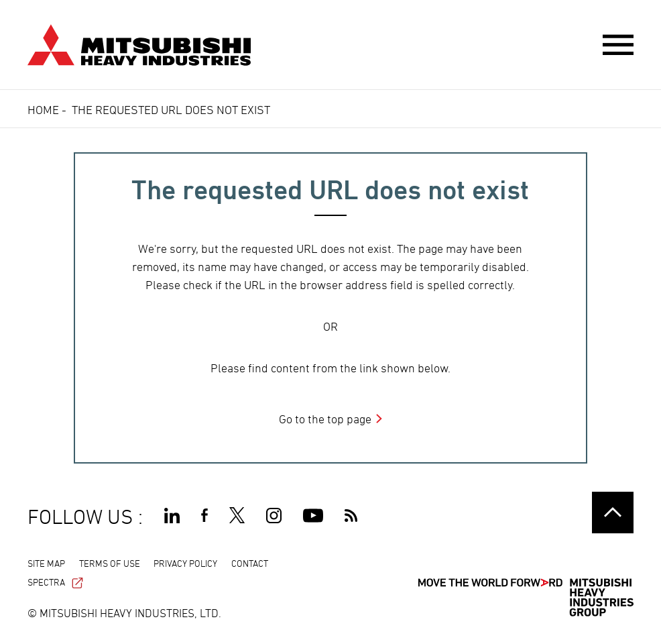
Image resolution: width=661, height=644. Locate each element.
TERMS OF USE (110, 563)
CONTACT (250, 563)
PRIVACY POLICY (185, 563)
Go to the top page (325, 419)
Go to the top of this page (613, 513)
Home (43, 110)
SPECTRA (55, 582)
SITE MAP (46, 563)
